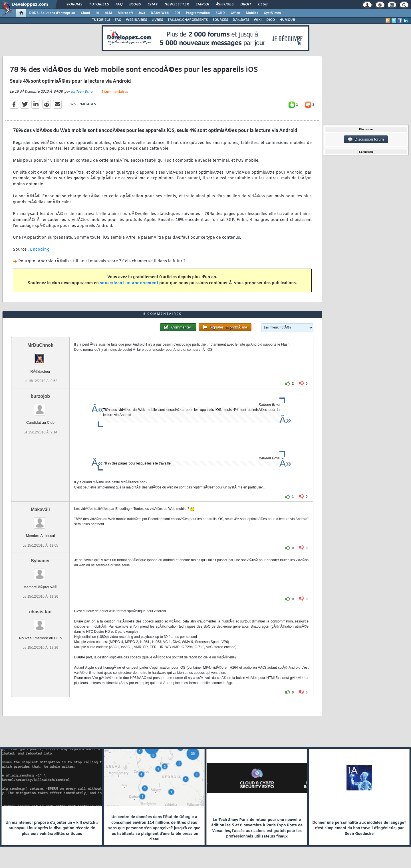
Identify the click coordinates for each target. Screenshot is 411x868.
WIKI (258, 20)
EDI (177, 13)
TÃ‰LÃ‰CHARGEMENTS (188, 20)
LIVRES (157, 20)
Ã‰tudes (225, 5)
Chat (153, 5)
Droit (246, 5)
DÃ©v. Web (160, 13)
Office (235, 13)
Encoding (40, 250)
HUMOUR (287, 20)
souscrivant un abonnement (129, 283)
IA (97, 13)
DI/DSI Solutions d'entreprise (52, 13)
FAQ (119, 5)
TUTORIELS (101, 20)
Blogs (135, 5)
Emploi (202, 5)
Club (263, 5)
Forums (75, 5)
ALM (108, 13)
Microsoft (125, 13)
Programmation (198, 13)
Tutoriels (99, 5)
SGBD (220, 13)
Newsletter (177, 5)
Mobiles (252, 13)
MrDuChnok (40, 345)
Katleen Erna (82, 92)
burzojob (41, 396)
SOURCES (220, 20)
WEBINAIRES (136, 20)
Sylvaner (40, 561)
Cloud (85, 13)
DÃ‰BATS (241, 20)
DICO (271, 20)
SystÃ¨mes (272, 13)
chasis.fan (40, 612)
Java (142, 13)
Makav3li (40, 509)
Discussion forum (366, 139)
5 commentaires (115, 92)
